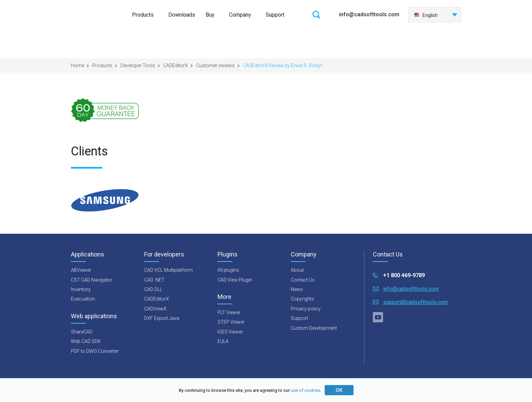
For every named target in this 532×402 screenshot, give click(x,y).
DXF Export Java (162, 318)
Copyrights (302, 299)
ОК (339, 390)
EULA (223, 341)
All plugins (228, 270)
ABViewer (81, 270)
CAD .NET (154, 280)
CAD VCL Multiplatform (168, 270)
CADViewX (155, 309)
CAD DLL (153, 289)
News (297, 289)
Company (240, 15)
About (297, 270)
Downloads (182, 15)
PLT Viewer (229, 312)
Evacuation (83, 299)
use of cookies (306, 390)
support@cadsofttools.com (415, 302)
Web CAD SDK (86, 341)
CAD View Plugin (235, 280)
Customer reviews (215, 65)
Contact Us (303, 280)
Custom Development (314, 328)
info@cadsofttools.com (369, 14)
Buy (210, 15)
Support (275, 15)
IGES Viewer (230, 332)
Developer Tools (138, 65)
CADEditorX (176, 65)
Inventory (81, 289)
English (426, 15)
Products (143, 15)
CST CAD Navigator (92, 280)
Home (78, 65)
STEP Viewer (231, 322)
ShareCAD (82, 332)
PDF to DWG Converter (95, 351)
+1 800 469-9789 (404, 275)
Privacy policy (306, 309)
